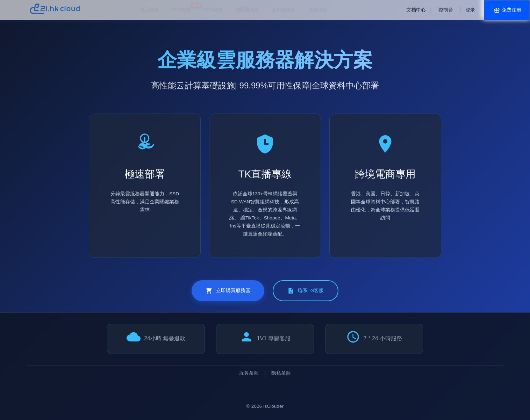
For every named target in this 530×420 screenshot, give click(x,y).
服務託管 (268, 10)
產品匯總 (100, 10)
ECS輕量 (164, 10)
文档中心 (416, 10)
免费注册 (507, 10)
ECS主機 (132, 7)
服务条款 (249, 373)
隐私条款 (281, 373)
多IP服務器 (234, 10)
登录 (470, 10)
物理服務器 (198, 10)
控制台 (446, 10)
